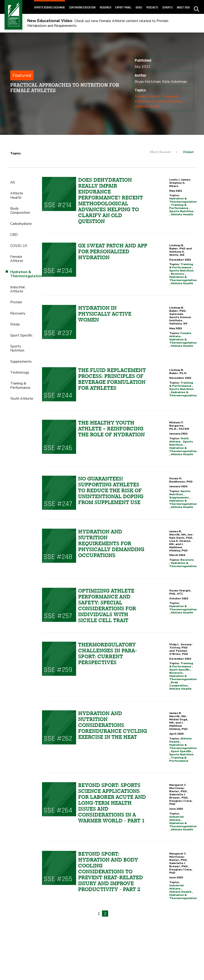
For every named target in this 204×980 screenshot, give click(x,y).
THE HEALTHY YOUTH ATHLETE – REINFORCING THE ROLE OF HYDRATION (111, 429)
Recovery (18, 313)
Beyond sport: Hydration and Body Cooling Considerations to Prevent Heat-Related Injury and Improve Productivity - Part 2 (111, 872)
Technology (20, 372)
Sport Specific (21, 335)
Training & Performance (20, 385)
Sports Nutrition (169, 101)
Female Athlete (148, 96)
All (13, 182)
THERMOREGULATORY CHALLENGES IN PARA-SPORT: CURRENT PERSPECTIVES (108, 653)
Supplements (21, 362)
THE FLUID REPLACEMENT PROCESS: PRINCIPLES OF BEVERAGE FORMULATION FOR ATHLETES (112, 379)
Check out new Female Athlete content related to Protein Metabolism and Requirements (98, 23)
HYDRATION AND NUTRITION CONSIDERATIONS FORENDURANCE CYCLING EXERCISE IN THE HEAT (113, 725)
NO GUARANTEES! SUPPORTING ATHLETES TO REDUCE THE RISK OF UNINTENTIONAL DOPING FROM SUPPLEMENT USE (111, 490)
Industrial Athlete (18, 289)
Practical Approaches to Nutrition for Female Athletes (65, 88)
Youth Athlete (22, 399)
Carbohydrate (21, 224)
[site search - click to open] (197, 7)
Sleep (15, 324)
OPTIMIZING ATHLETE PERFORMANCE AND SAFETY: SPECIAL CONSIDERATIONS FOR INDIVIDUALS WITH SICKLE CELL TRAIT (107, 606)
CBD (14, 235)
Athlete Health (147, 106)
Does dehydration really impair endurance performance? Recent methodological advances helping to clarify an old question (111, 201)
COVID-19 (19, 246)
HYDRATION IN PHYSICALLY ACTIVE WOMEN (105, 314)
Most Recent (160, 152)
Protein (16, 302)
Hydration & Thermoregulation (183, 200)
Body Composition (20, 211)
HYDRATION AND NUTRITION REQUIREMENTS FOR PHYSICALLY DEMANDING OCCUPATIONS (111, 543)
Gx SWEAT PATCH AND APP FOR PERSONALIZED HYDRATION (113, 251)
